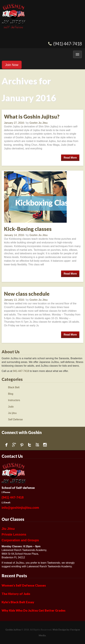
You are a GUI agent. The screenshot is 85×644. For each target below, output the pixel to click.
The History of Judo (16, 594)
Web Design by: (61, 630)
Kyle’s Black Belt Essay (18, 602)
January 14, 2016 (14, 235)
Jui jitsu (12, 413)
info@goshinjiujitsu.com (20, 508)
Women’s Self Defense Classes (24, 585)
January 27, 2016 (14, 123)
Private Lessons (14, 534)
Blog (11, 394)
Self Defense (15, 419)
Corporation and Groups (20, 540)
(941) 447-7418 (67, 44)
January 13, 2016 (14, 300)
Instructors (14, 400)
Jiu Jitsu (8, 529)
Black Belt (14, 387)
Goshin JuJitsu (13, 630)
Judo (11, 407)
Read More (70, 158)
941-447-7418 (21, 371)
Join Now (12, 65)
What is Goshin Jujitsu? (32, 117)
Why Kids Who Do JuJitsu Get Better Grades (34, 610)
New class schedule (27, 294)
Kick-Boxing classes (28, 229)
